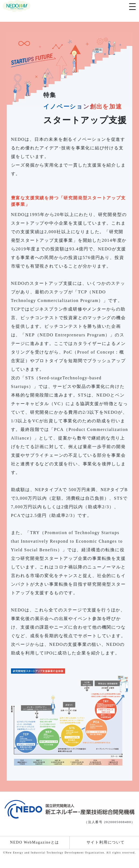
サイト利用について (106, 842)
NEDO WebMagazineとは (35, 842)
